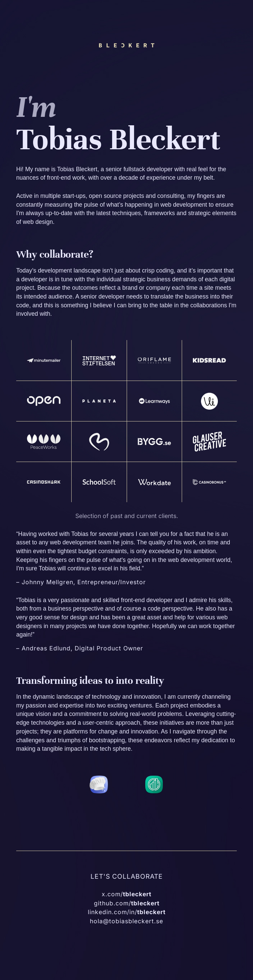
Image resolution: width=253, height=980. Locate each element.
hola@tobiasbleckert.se (126, 921)
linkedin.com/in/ (127, 912)
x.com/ (126, 894)
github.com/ (127, 903)
